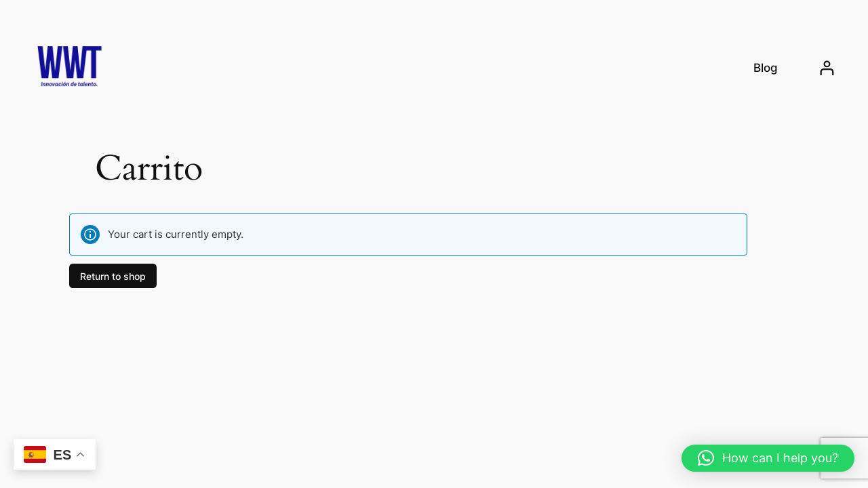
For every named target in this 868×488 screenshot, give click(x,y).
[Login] (827, 68)
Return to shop (113, 276)
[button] (768, 458)
